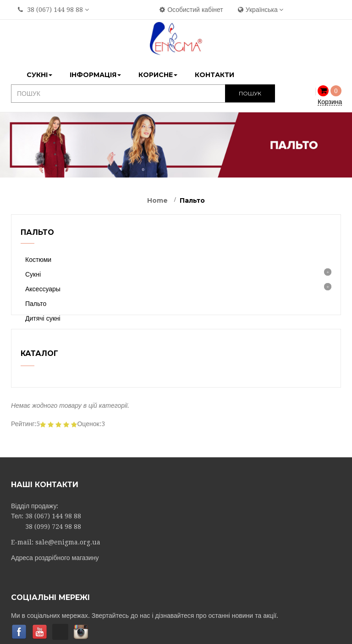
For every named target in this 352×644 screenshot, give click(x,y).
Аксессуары (43, 289)
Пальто (36, 304)
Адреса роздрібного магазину (55, 580)
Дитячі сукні (43, 318)
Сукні (33, 274)
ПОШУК (250, 93)
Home (157, 200)
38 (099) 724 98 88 (53, 549)
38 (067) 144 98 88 (55, 10)
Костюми (38, 260)
